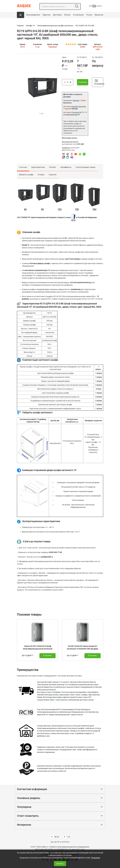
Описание (23, 167)
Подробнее (95, 858)
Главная (20, 26)
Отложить (99, 82)
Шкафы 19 (30, 26)
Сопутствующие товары (86, 167)
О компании (78, 15)
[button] (21, 15)
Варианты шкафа (26, 175)
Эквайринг (66, 148)
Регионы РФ (77, 112)
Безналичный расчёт (70, 142)
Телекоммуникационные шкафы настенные (55, 26)
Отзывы (41, 175)
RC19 (23, 47)
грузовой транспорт (78, 106)
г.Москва (76, 100)
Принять (60, 864)
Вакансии (99, 15)
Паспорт (52, 167)
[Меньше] (65, 82)
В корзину (83, 82)
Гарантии (47, 15)
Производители (33, 15)
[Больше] (70, 82)
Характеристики (38, 167)
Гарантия (53, 175)
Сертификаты (66, 167)
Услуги (89, 15)
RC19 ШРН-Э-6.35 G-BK (85, 26)
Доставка (57, 15)
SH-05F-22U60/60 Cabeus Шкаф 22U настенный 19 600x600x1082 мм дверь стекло (83, 649)
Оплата (67, 15)
